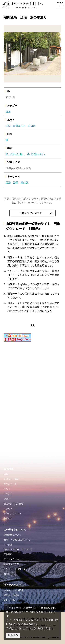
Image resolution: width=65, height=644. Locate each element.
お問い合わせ (10, 574)
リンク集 (8, 544)
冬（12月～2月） (37, 154)
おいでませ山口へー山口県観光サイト (22, 5)
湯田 (16, 183)
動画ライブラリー (13, 564)
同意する (13, 635)
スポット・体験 (11, 479)
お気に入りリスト (13, 513)
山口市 (32, 126)
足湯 (8, 183)
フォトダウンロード (14, 559)
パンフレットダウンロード (17, 569)
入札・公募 (9, 600)
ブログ (7, 499)
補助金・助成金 (11, 595)
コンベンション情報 (14, 590)
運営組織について (13, 535)
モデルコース (10, 484)
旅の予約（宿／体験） (15, 504)
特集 (6, 474)
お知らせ (8, 518)
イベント (8, 494)
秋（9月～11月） (15, 154)
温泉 (8, 112)
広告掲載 (8, 554)
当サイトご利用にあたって (17, 540)
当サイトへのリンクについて (18, 549)
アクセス (8, 508)
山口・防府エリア (16, 126)
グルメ (7, 489)
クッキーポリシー (23, 628)
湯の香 (24, 183)
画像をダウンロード (31, 213)
